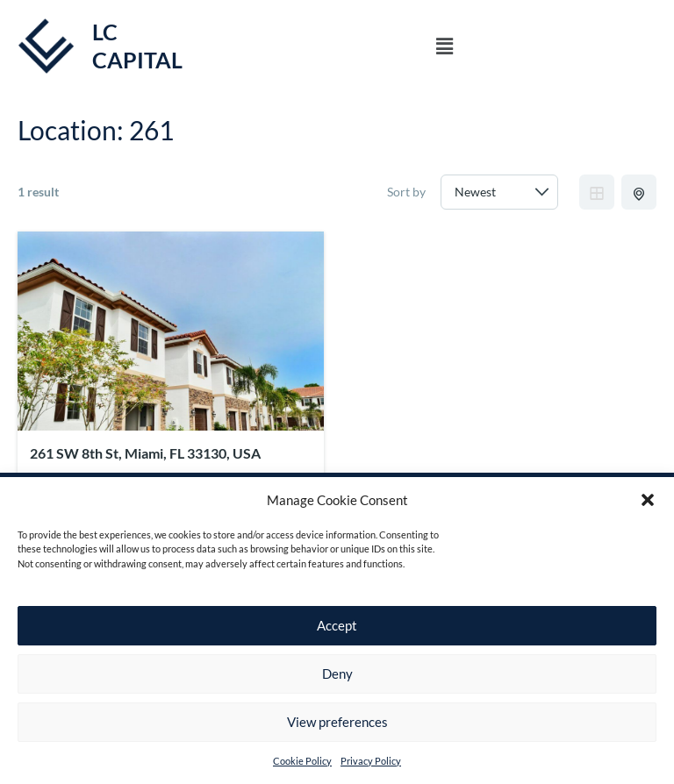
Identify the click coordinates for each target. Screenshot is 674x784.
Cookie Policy (302, 761)
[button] (648, 500)
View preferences (337, 722)
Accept (337, 625)
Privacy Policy (371, 761)
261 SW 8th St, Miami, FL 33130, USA (145, 453)
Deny (337, 674)
